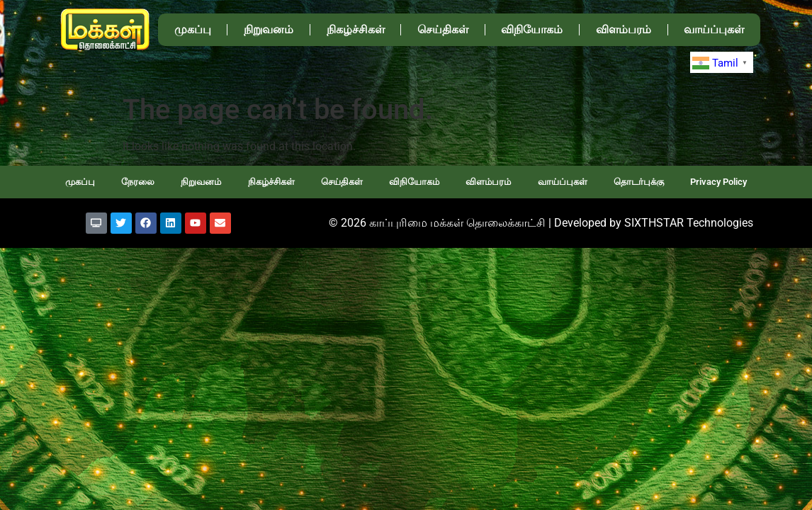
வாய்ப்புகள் (714, 29)
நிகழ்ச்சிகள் (356, 29)
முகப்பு (193, 29)
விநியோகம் (532, 29)
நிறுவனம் (269, 29)
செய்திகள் (443, 29)
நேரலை (138, 182)
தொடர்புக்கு (639, 182)
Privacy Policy (718, 182)
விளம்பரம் (624, 29)
